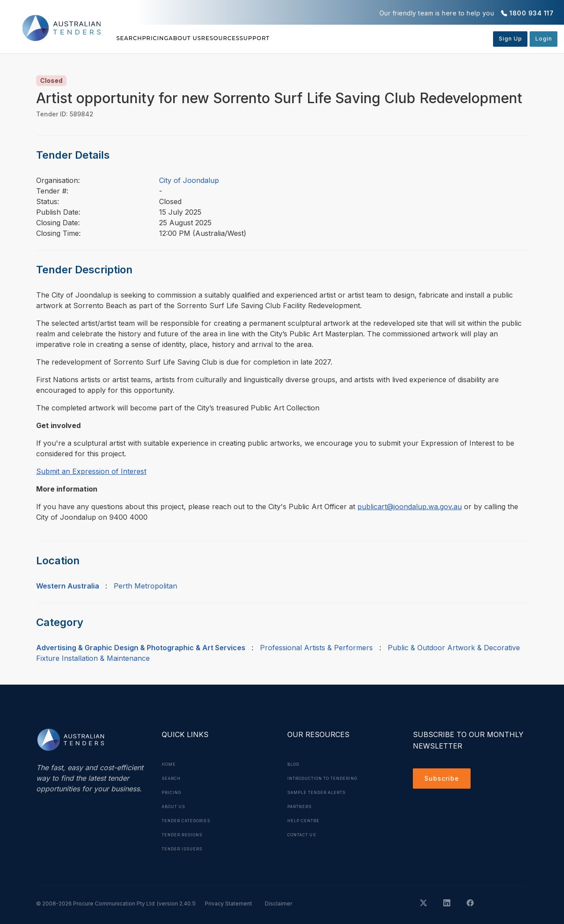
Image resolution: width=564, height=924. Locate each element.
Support (336, 38)
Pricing (176, 38)
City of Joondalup (189, 180)
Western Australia (68, 586)
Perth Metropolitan (145, 586)
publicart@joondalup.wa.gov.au (410, 507)
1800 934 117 (531, 13)
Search (131, 38)
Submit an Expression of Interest (91, 471)
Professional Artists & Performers (316, 648)
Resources (282, 38)
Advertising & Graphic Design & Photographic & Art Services (141, 648)
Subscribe (444, 780)
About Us (226, 38)
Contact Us (305, 835)
